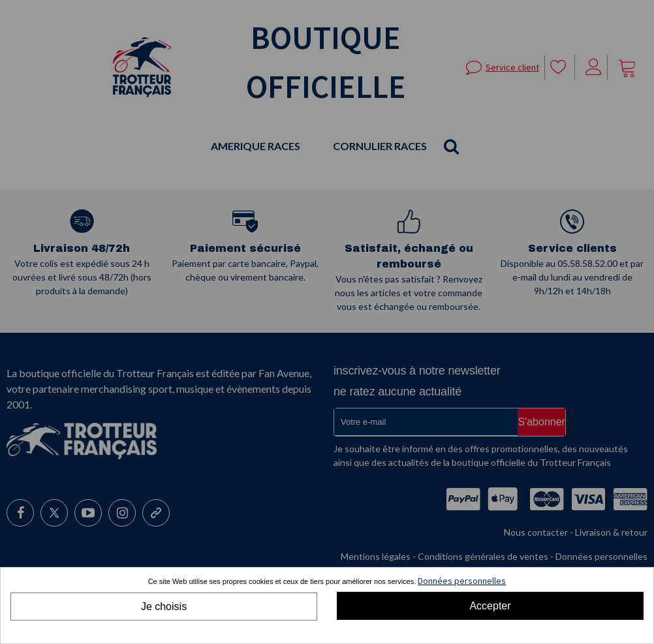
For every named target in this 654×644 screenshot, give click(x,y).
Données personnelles (462, 581)
